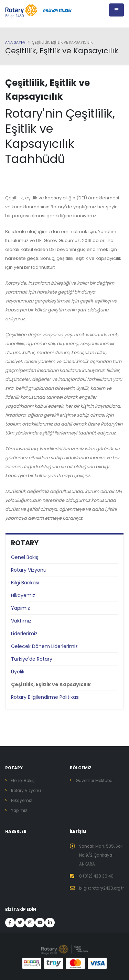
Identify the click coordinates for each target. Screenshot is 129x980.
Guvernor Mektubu (94, 781)
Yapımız (20, 608)
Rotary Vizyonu (29, 570)
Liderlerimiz (24, 634)
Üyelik (18, 672)
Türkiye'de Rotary (32, 659)
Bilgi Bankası (25, 583)
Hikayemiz (23, 595)
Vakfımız (21, 621)
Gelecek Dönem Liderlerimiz (44, 646)
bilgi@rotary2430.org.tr (101, 888)
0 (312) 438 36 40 (96, 876)
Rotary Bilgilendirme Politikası (45, 697)
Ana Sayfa (15, 42)
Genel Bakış (25, 557)
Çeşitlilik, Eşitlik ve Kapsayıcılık (51, 684)
